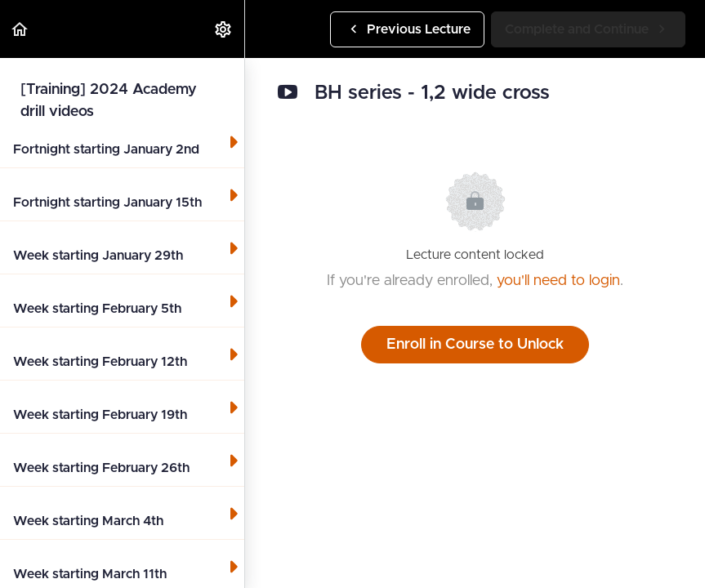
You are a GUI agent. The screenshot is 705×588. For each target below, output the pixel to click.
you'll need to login (558, 281)
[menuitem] (224, 29)
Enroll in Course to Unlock (475, 345)
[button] (20, 29)
